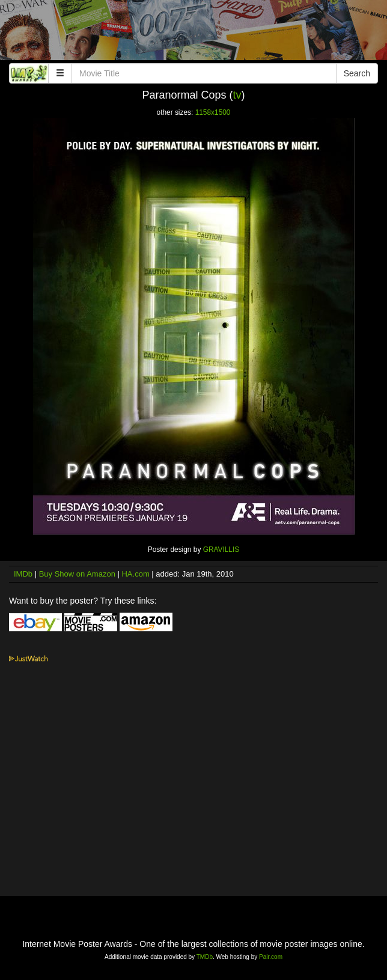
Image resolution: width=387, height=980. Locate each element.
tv (237, 95)
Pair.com (271, 957)
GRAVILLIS (221, 550)
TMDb (205, 957)
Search (357, 73)
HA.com (135, 574)
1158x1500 (213, 112)
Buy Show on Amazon (77, 574)
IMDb (23, 574)
